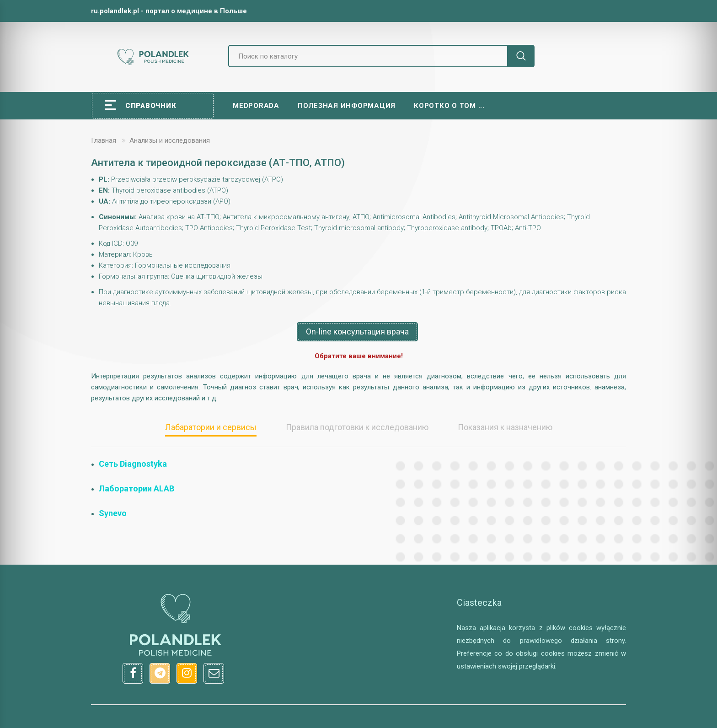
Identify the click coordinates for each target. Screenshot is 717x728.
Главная (104, 140)
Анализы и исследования (170, 140)
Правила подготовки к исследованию (357, 427)
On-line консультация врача (357, 332)
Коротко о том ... (449, 106)
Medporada (256, 106)
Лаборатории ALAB (136, 488)
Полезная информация (347, 106)
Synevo (113, 513)
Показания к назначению (505, 427)
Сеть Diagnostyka (133, 464)
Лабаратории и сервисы (211, 427)
